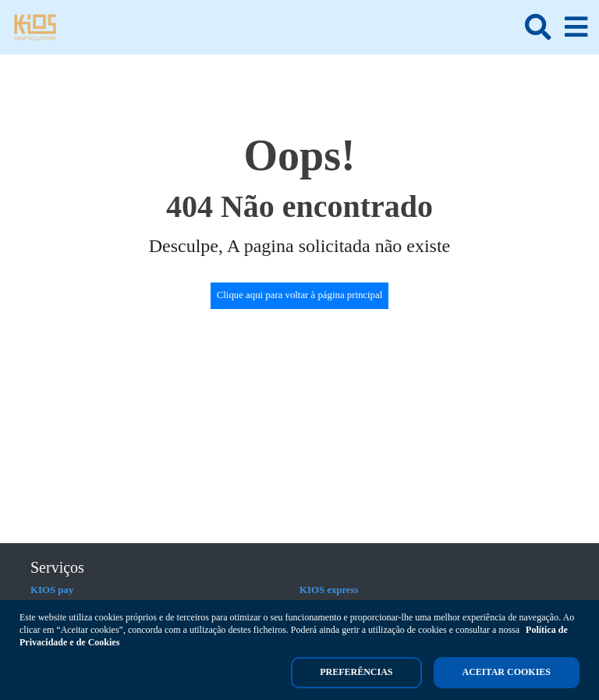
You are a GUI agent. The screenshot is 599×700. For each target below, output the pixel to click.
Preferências (356, 672)
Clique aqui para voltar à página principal (300, 295)
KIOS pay (52, 590)
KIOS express (329, 590)
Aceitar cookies (507, 672)
